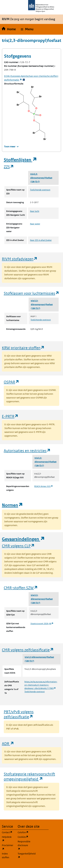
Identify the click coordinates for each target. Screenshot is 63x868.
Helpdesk (8, 839)
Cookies (24, 837)
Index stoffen (6, 855)
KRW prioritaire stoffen (23, 348)
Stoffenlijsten (20, 160)
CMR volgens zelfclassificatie (28, 650)
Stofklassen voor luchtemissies (31, 293)
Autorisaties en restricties (27, 451)
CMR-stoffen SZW (21, 588)
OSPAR (11, 382)
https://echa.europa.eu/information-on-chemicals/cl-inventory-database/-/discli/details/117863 (41, 685)
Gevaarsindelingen (23, 539)
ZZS (9, 167)
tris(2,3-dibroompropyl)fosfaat (41, 176)
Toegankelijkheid (24, 855)
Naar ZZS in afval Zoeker (41, 240)
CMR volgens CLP (18, 546)
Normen (12, 505)
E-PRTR (10, 416)
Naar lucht (35, 211)
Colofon (24, 832)
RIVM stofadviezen (20, 259)
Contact (8, 832)
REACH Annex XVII (44, 486)
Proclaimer (8, 847)
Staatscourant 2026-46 (42, 624)
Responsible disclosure (24, 845)
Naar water (35, 224)
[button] (27, 29)
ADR (8, 743)
